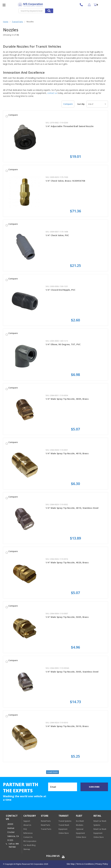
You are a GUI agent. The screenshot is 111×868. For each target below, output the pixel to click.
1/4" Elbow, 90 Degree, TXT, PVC (63, 344)
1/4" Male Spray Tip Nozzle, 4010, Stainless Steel (72, 508)
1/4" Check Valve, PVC (57, 235)
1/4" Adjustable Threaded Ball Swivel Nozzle (70, 126)
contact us (52, 93)
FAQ (25, 829)
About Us (27, 825)
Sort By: (81, 104)
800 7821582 (83, 5)
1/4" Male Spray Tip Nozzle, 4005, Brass (67, 399)
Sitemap (27, 849)
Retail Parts (45, 825)
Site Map (71, 864)
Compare (68, 104)
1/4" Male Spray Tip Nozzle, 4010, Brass (67, 453)
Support (27, 821)
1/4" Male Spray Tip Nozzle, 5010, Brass (67, 726)
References (28, 833)
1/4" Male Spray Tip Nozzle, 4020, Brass (67, 562)
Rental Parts (46, 821)
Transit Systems (65, 821)
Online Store (64, 833)
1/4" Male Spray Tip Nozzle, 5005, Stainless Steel (72, 672)
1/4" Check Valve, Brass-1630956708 (65, 181)
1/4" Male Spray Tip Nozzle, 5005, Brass (67, 617)
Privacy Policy (101, 864)
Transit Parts (46, 829)
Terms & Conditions (85, 864)
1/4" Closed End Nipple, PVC (60, 290)
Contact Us (28, 837)
